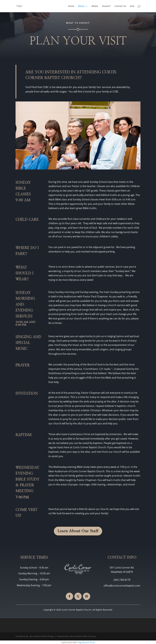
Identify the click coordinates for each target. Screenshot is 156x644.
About (81, 6)
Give (132, 6)
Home (71, 6)
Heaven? (106, 6)
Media (95, 6)
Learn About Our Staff (78, 531)
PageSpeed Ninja (86, 642)
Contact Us (120, 6)
